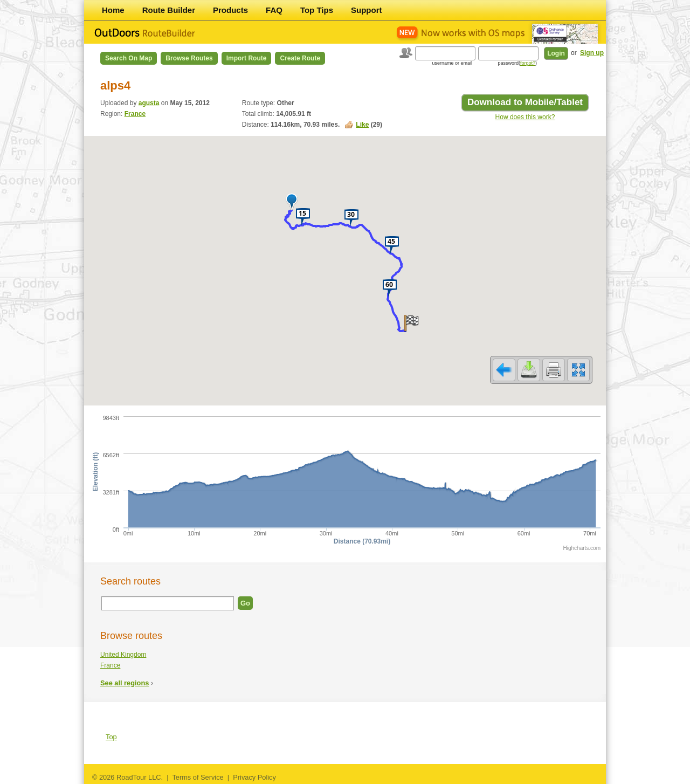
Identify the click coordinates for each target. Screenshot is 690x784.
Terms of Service (198, 777)
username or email (452, 63)
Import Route (247, 58)
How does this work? (525, 117)
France (135, 114)
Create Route (300, 58)
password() (517, 63)
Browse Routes (189, 58)
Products (230, 10)
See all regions (125, 683)
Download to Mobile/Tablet (525, 102)
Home (113, 10)
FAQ (274, 10)
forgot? (528, 63)
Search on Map (129, 58)
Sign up (592, 53)
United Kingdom (123, 655)
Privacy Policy (254, 777)
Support (367, 10)
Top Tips (317, 10)
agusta (149, 103)
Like (362, 125)
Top (111, 737)
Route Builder (169, 10)
